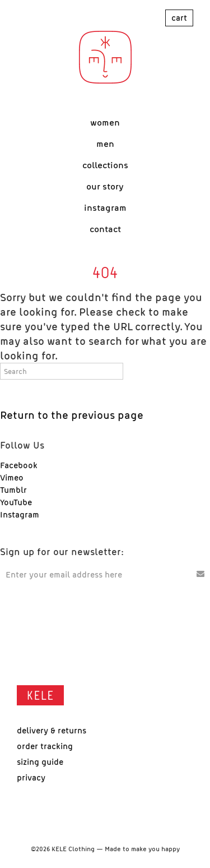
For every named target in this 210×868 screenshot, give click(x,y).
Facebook (19, 465)
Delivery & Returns (52, 730)
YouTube (16, 502)
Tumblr (13, 490)
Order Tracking (45, 746)
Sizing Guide (40, 761)
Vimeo (12, 477)
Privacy (31, 777)
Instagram (20, 514)
